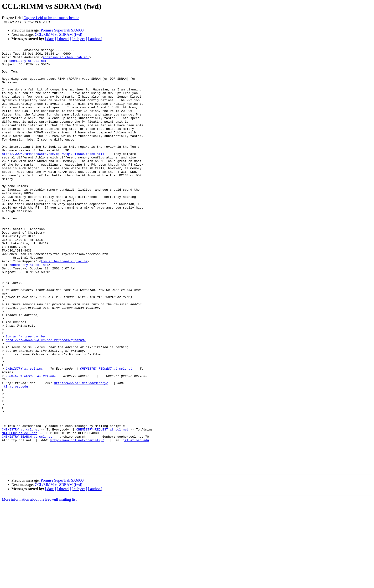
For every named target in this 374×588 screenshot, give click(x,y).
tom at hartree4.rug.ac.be (64, 304)
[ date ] (50, 39)
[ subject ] (79, 39)
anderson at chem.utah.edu (66, 59)
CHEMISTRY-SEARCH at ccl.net (31, 441)
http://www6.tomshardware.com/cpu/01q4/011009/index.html (53, 175)
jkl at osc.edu (15, 454)
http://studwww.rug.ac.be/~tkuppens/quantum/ (46, 399)
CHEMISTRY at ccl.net (24, 433)
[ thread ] (64, 39)
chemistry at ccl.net (28, 63)
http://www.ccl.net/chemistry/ (81, 450)
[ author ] (95, 39)
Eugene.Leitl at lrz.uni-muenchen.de (51, 18)
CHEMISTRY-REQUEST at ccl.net (106, 433)
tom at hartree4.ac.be (25, 394)
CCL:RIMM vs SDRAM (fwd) (59, 34)
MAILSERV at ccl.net (20, 510)
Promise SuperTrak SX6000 (62, 30)
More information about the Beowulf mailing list (39, 584)
